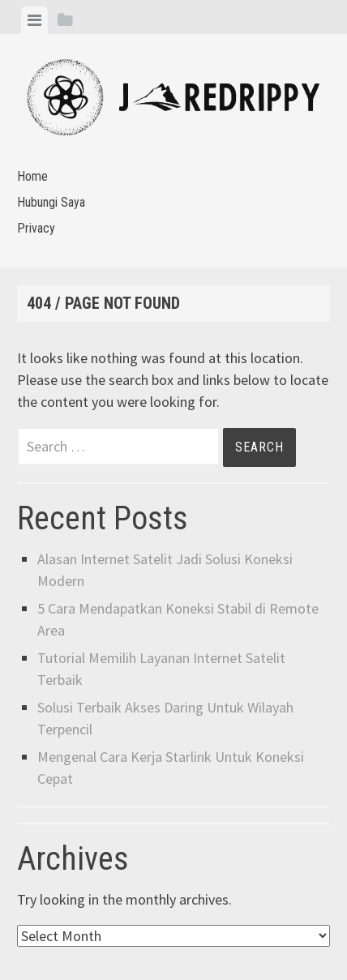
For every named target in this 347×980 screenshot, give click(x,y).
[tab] (34, 20)
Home (32, 176)
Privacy (36, 228)
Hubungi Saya (51, 202)
